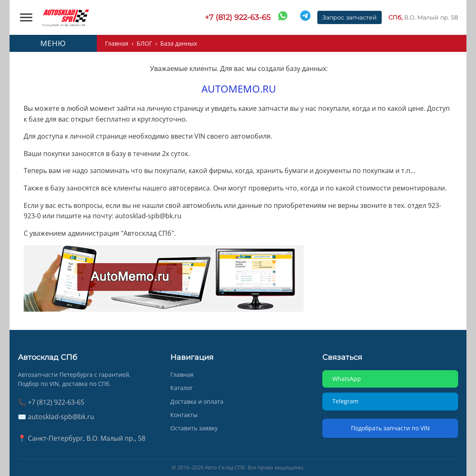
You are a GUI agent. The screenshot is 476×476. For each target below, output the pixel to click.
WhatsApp (347, 379)
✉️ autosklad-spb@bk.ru (56, 417)
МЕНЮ (53, 43)
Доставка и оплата (197, 402)
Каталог (182, 388)
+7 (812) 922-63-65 (238, 17)
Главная (117, 43)
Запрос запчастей (350, 17)
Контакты (184, 415)
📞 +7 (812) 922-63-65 (51, 402)
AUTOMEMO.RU (239, 89)
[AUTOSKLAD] (66, 17)
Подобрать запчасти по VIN (390, 428)
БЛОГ (144, 43)
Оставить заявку (194, 428)
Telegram (345, 401)
